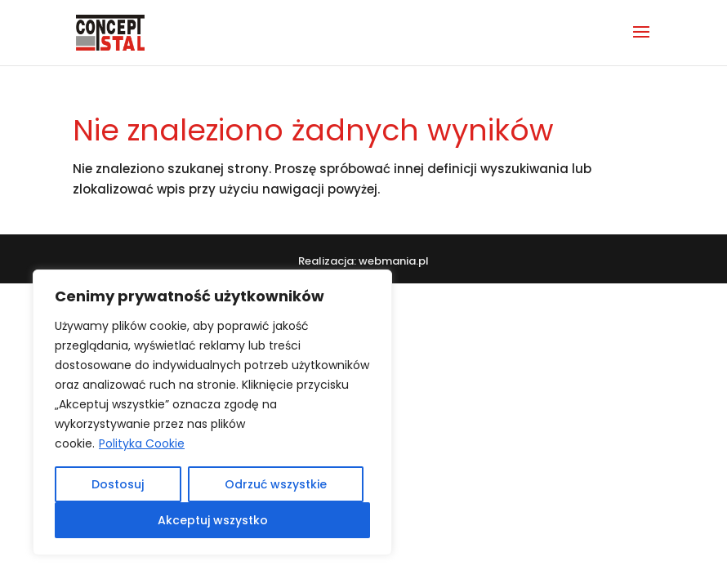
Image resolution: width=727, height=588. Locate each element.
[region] (212, 412)
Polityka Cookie (142, 443)
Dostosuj (118, 484)
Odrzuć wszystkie (276, 484)
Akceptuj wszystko (213, 520)
